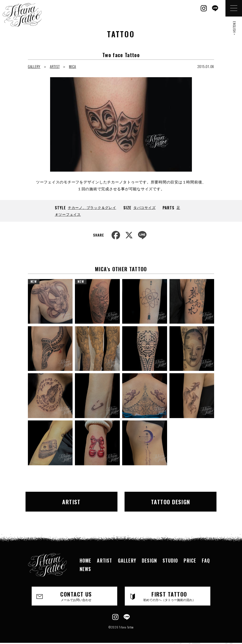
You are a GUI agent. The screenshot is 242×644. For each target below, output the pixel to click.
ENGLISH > (235, 28)
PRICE (190, 560)
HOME (86, 560)
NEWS (85, 569)
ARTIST (55, 66)
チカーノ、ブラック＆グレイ (92, 207)
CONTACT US (76, 596)
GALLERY (34, 66)
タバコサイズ (145, 207)
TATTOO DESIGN (171, 502)
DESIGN (149, 560)
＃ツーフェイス (68, 214)
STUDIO (170, 560)
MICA (73, 66)
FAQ (206, 560)
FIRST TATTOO (169, 596)
